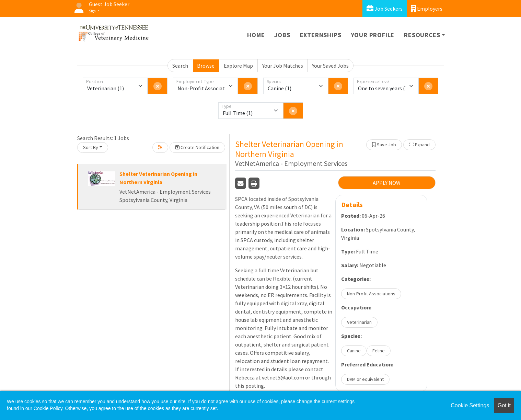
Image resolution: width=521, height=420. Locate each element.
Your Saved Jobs (330, 66)
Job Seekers (385, 8)
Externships (321, 35)
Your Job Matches (283, 66)
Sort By (91, 147)
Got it (504, 405)
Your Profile (373, 35)
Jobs (282, 35)
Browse (206, 66)
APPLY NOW (387, 183)
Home (256, 35)
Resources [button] (422, 35)
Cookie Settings (470, 405)
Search (180, 66)
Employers (427, 8)
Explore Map (238, 66)
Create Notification (197, 147)
